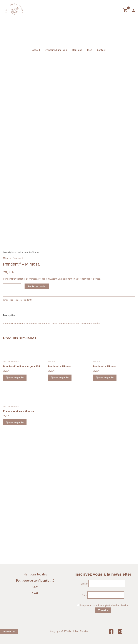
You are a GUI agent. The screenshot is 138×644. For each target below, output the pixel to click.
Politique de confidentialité (35, 580)
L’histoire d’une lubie (56, 52)
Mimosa (15, 381)
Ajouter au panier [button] (15, 506)
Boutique (77, 52)
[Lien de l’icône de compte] (134, 12)
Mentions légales (35, 574)
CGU (35, 593)
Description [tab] (9, 444)
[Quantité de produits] (12, 415)
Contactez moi (9, 631)
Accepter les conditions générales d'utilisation (104, 605)
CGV (35, 587)
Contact (101, 52)
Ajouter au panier (37, 415)
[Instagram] (120, 632)
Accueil (36, 52)
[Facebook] (111, 632)
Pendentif (18, 387)
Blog (90, 52)
